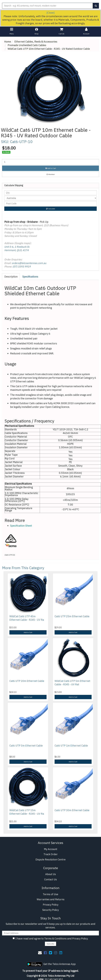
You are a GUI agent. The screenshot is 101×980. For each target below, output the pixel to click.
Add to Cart (51, 168)
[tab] (11, 277)
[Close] (50, 13)
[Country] (50, 198)
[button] (50, 174)
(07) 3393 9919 (22, 267)
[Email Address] (50, 933)
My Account (51, 849)
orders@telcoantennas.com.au (29, 263)
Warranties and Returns (51, 899)
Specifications (30, 277)
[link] (45, 953)
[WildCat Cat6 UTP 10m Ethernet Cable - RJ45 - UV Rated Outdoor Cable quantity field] (50, 162)
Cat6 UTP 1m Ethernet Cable (71, 746)
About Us (51, 874)
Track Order (51, 854)
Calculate (51, 209)
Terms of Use (50, 894)
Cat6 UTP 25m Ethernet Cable (72, 616)
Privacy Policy (51, 905)
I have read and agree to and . (50, 939)
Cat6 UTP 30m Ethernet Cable (72, 810)
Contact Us (50, 879)
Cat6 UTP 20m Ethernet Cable (27, 681)
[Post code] (50, 203)
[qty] (50, 193)
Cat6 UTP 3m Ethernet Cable (26, 746)
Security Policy (50, 910)
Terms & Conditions (55, 939)
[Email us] (40, 953)
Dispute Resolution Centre (50, 860)
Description (11, 277)
